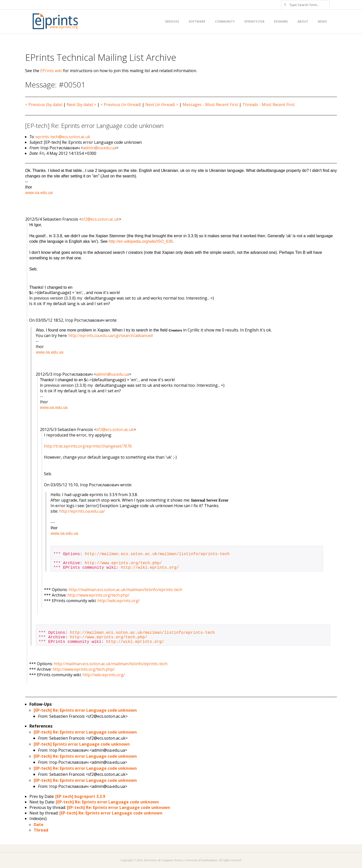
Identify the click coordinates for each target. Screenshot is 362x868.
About (303, 21)
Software (197, 21)
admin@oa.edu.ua (100, 148)
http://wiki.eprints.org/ (150, 568)
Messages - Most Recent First (210, 105)
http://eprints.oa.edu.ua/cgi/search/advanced (110, 335)
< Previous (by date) (44, 105)
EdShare (281, 21)
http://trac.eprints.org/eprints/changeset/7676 (88, 446)
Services (172, 21)
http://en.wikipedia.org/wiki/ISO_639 (141, 241)
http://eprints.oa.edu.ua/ (82, 511)
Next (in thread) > (162, 105)
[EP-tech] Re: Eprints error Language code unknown (85, 710)
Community (225, 21)
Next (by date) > (81, 105)
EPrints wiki (51, 71)
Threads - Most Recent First (268, 105)
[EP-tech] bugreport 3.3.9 (80, 796)
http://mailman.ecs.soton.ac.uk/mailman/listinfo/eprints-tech (157, 554)
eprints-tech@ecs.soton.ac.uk (63, 137)
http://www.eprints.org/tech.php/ (123, 563)
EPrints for (254, 21)
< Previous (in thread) (121, 105)
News (322, 21)
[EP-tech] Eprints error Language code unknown (82, 744)
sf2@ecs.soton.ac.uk (100, 219)
